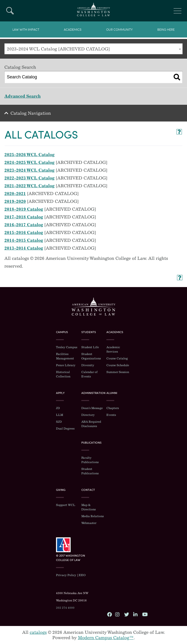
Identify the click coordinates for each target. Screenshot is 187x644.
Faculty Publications (90, 460)
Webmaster (89, 523)
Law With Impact (26, 30)
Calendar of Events (89, 374)
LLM (60, 415)
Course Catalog (117, 358)
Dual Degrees (65, 429)
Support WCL (66, 505)
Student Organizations (91, 356)
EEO (82, 575)
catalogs (38, 632)
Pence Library (66, 365)
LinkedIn (135, 614)
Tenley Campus (67, 347)
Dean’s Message (92, 408)
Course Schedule (118, 365)
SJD (59, 422)
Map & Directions (89, 507)
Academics (73, 30)
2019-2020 (15, 201)
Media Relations (93, 516)
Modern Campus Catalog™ (106, 638)
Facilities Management (65, 356)
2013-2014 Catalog (24, 248)
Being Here (166, 30)
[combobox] (93, 49)
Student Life (90, 347)
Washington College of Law (93, 307)
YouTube (144, 614)
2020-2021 (15, 194)
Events (111, 415)
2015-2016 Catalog (24, 233)
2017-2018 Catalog (24, 217)
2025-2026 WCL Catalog (29, 155)
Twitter (126, 614)
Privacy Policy (66, 575)
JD (58, 408)
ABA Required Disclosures (91, 424)
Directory (88, 415)
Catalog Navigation (31, 113)
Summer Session (118, 372)
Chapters (113, 408)
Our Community (119, 30)
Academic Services (113, 349)
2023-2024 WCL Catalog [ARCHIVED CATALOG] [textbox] (58, 49)
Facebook (109, 614)
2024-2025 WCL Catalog (29, 162)
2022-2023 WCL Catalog (29, 178)
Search (10, 11)
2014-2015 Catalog (24, 240)
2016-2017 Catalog (24, 225)
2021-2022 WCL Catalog (29, 186)
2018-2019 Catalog (24, 209)
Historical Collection (63, 374)
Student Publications (90, 471)
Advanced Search (23, 96)
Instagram (117, 614)
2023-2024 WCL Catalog (29, 170)
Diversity (88, 365)
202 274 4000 (65, 608)
